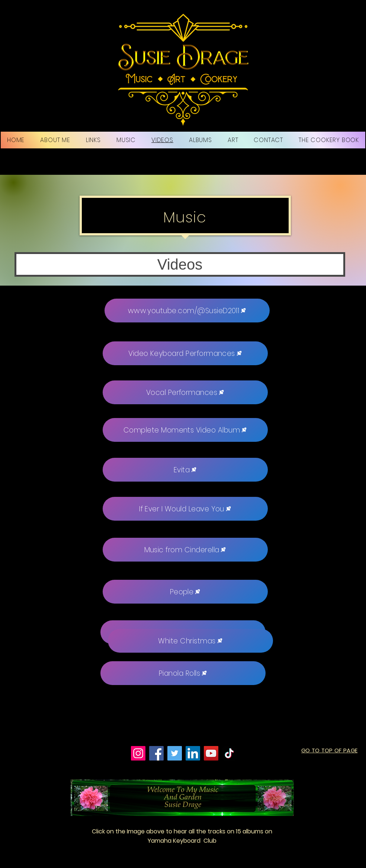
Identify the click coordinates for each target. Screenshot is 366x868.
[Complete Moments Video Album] (185, 430)
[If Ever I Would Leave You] (185, 509)
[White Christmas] (190, 641)
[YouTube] (211, 753)
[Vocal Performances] (185, 392)
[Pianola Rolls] (183, 673)
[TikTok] (229, 753)
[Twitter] (175, 753)
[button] (180, 264)
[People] (185, 592)
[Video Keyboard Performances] (185, 353)
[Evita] (185, 470)
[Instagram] (138, 753)
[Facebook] (156, 753)
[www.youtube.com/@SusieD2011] (187, 311)
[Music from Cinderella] (185, 550)
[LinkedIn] (193, 753)
